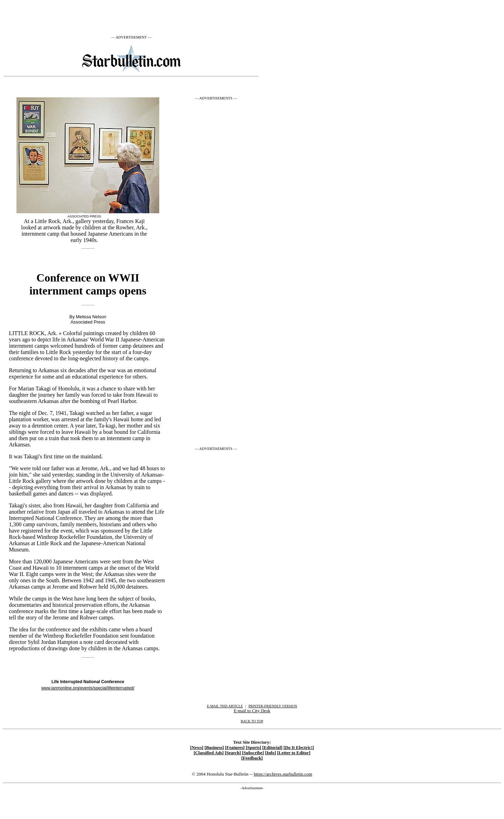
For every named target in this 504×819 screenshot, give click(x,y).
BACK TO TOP (252, 721)
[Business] (214, 748)
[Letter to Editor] (294, 753)
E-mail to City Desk (252, 711)
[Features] (235, 748)
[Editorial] (272, 748)
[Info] (270, 753)
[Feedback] (252, 758)
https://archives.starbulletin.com (283, 774)
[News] (197, 748)
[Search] (233, 753)
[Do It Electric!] (299, 748)
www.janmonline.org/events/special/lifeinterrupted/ (88, 688)
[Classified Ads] (209, 753)
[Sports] (253, 748)
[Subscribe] (253, 753)
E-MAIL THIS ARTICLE (225, 706)
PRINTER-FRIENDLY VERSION (273, 706)
